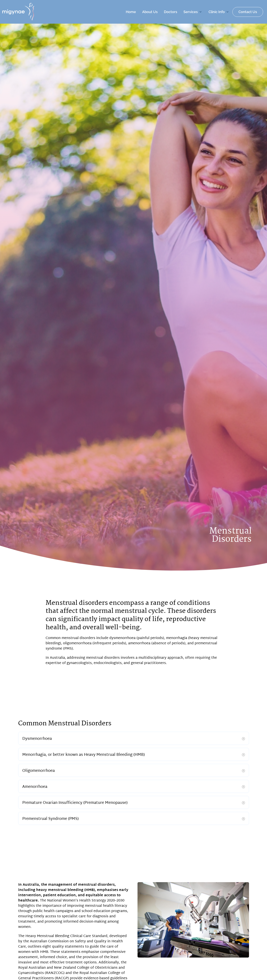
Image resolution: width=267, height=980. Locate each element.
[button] (193, 12)
